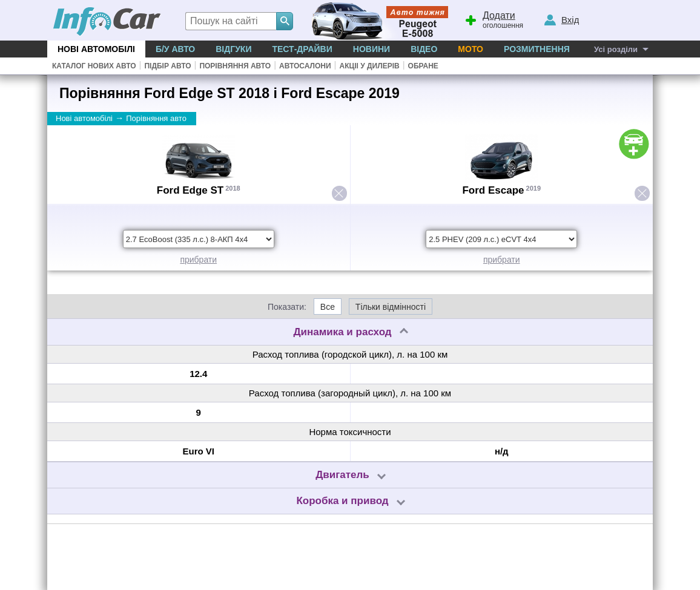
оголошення (494, 19)
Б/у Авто (175, 49)
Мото (471, 49)
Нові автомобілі (96, 49)
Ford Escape (493, 190)
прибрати (198, 260)
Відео (424, 49)
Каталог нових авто (94, 66)
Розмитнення (537, 49)
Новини (371, 49)
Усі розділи (616, 49)
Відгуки (233, 49)
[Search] (285, 21)
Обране (423, 66)
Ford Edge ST (190, 190)
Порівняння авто (235, 66)
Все (328, 307)
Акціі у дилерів (369, 66)
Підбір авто (167, 66)
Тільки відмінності (391, 307)
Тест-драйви (302, 49)
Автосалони (305, 66)
